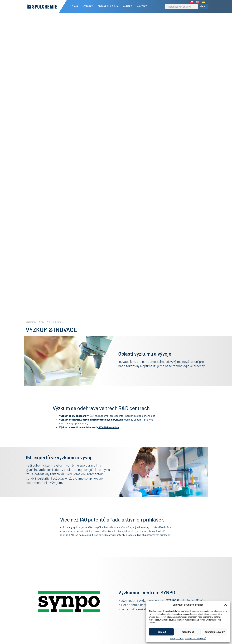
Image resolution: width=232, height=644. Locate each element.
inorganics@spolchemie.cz (140, 421)
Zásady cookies (177, 639)
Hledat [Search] (203, 6)
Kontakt (142, 6)
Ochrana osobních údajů (196, 639)
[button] (226, 605)
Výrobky (89, 6)
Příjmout (161, 632)
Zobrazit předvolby (215, 632)
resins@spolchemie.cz (77, 429)
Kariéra (128, 6)
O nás (76, 6)
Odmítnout (188, 632)
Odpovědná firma (109, 6)
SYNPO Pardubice (109, 433)
